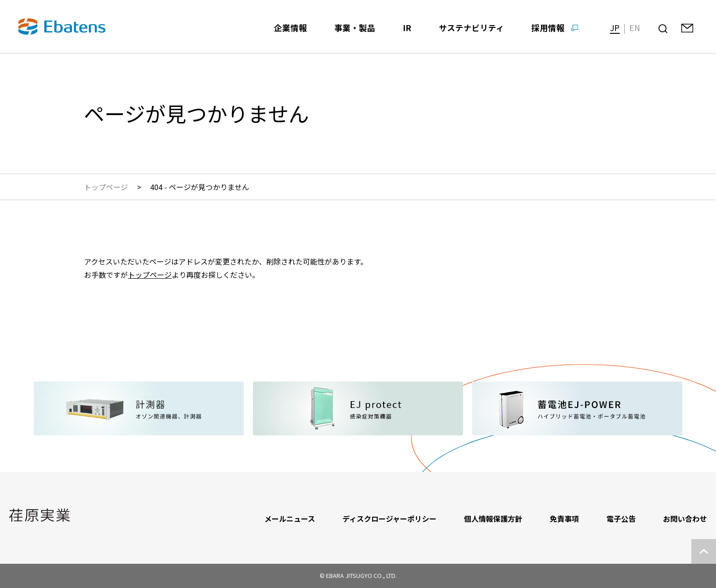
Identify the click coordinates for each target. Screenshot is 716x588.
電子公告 (621, 519)
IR (407, 28)
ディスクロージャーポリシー (390, 519)
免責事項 (564, 519)
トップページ (106, 187)
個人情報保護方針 (493, 519)
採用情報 (548, 28)
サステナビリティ (471, 28)
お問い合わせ (685, 519)
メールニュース (290, 519)
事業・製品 (355, 28)
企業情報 (290, 28)
